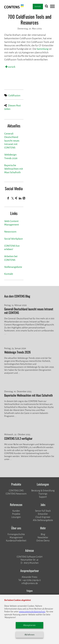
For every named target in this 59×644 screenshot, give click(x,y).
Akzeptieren (29, 625)
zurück (11, 67)
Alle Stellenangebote (43, 520)
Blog (43, 534)
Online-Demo (43, 541)
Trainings (43, 494)
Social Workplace (13, 239)
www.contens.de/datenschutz (32, 612)
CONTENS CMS (16, 491)
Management (16, 537)
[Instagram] (24, 198)
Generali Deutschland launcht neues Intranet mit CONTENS (12, 141)
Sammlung (43, 49)
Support (43, 497)
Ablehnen (30, 635)
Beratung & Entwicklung (43, 491)
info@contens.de (30, 583)
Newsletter (43, 537)
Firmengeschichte (16, 534)
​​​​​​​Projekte (16, 514)
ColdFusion (14, 96)
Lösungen (16, 517)
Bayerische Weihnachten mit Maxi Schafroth (14, 169)
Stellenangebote (13, 267)
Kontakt (9, 274)
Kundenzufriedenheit (16, 541)
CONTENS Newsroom (16, 494)
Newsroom (10, 232)
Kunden (16, 511)
